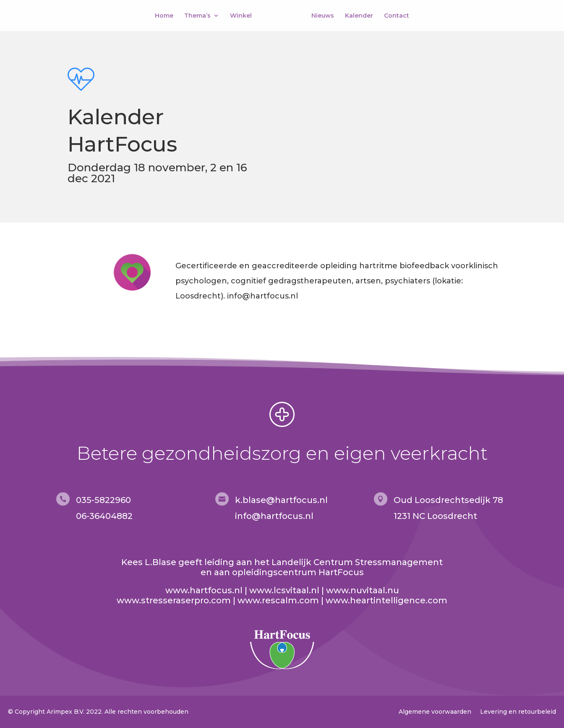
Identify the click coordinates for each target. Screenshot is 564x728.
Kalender (359, 16)
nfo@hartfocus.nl (275, 516)
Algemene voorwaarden (435, 712)
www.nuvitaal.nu (363, 590)
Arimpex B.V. (65, 712)
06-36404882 (104, 516)
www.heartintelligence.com (386, 600)
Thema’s (197, 16)
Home (164, 16)
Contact (397, 16)
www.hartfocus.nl (204, 590)
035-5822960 (103, 500)
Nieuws (323, 16)
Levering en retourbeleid (518, 712)
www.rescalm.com (278, 600)
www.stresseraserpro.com (174, 600)
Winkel (241, 16)
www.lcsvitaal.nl (284, 590)
